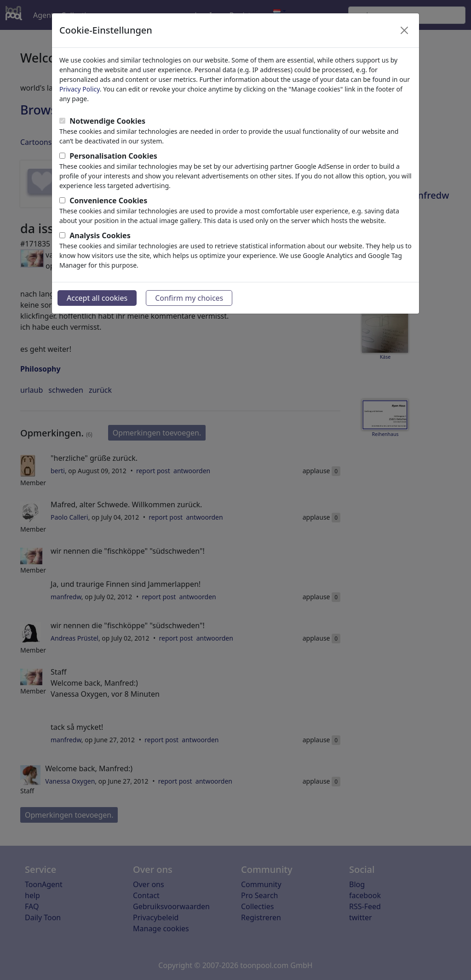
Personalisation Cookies (113, 156)
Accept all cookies (97, 298)
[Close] (404, 30)
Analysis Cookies (100, 235)
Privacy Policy (80, 89)
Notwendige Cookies (107, 121)
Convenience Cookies (108, 201)
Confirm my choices (189, 298)
